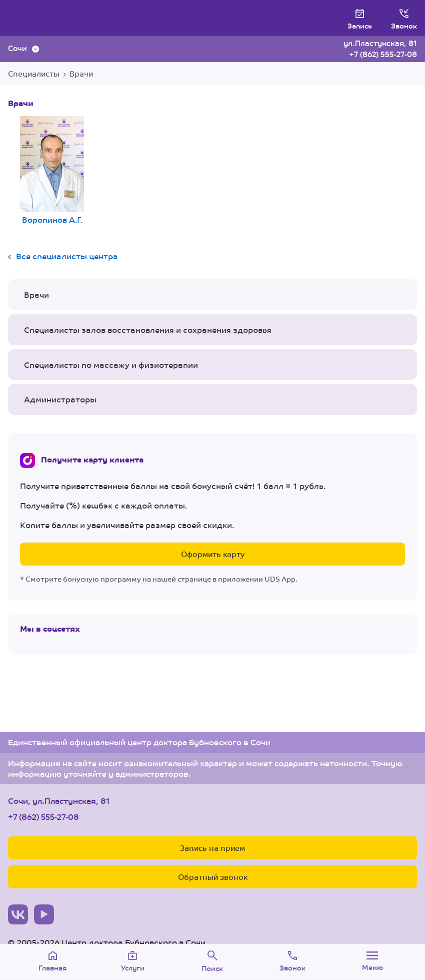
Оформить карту (213, 554)
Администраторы (60, 399)
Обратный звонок (213, 877)
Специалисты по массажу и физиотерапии (111, 365)
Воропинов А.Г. (52, 171)
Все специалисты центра (67, 256)
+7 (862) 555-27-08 (383, 54)
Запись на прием (212, 848)
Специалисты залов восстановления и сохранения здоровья (148, 330)
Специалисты (34, 73)
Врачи (36, 295)
